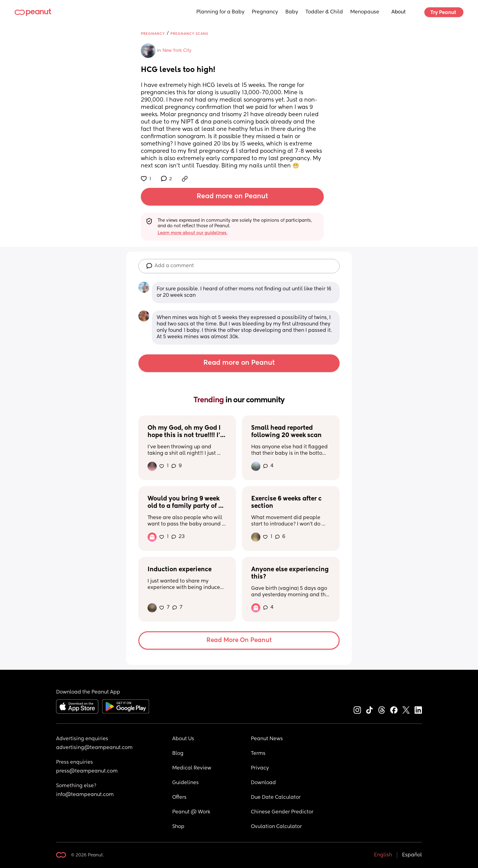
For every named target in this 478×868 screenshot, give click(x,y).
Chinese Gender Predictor (282, 812)
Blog (178, 754)
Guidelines (185, 783)
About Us (183, 739)
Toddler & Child (324, 12)
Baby (292, 12)
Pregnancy (265, 12)
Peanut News (267, 739)
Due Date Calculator (276, 798)
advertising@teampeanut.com (94, 748)
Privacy (260, 768)
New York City (177, 51)
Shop (178, 827)
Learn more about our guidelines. (193, 233)
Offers (179, 798)
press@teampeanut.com (87, 771)
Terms (258, 754)
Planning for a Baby (220, 12)
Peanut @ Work (191, 812)
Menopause (365, 12)
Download (263, 783)
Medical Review (192, 768)
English (383, 855)
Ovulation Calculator (276, 827)
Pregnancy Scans (189, 34)
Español (412, 855)
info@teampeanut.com (85, 795)
